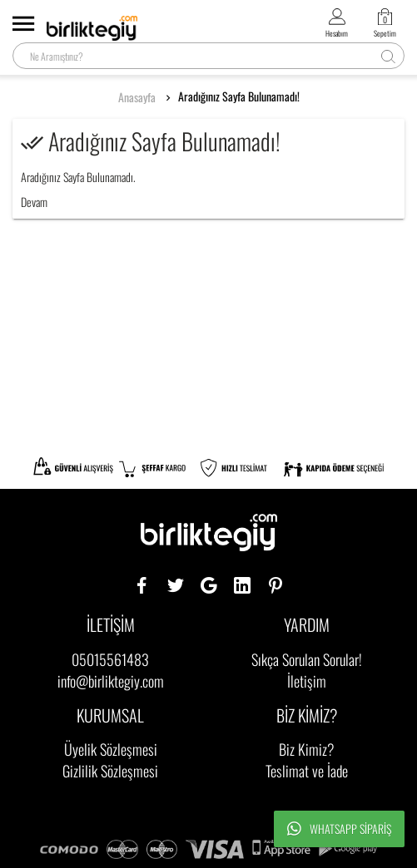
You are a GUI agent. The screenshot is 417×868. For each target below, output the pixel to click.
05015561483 (110, 659)
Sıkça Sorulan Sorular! (307, 659)
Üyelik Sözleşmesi (111, 749)
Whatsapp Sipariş (339, 829)
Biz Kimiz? (307, 749)
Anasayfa (137, 97)
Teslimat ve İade (307, 771)
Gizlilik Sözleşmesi (110, 771)
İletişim (307, 681)
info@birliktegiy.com (111, 681)
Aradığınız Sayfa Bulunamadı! (239, 96)
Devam (34, 202)
